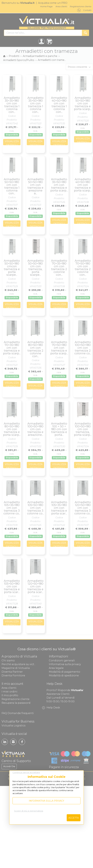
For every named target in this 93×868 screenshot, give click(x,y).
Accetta (74, 818)
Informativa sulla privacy (46, 801)
